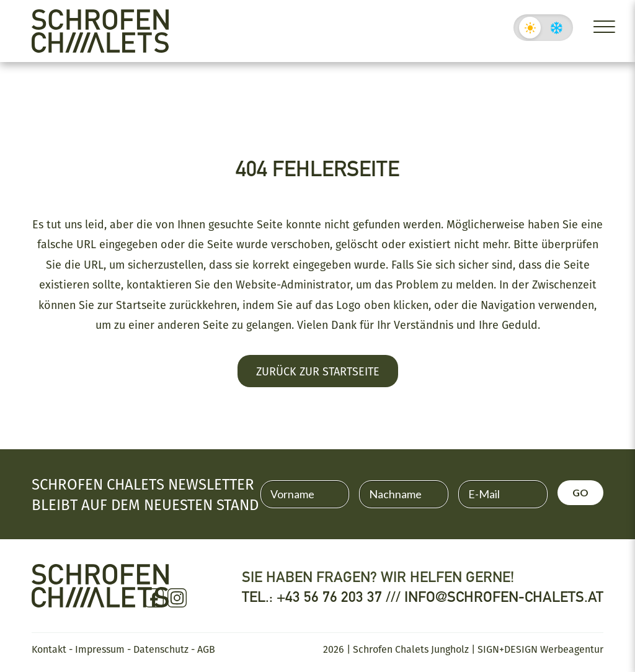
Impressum (100, 649)
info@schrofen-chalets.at (504, 597)
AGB (206, 649)
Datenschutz (161, 649)
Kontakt (49, 649)
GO (580, 492)
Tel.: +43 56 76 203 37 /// (323, 597)
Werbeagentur (572, 649)
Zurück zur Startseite (318, 371)
